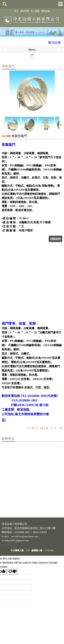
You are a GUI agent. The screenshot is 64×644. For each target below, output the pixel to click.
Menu (32, 50)
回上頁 (44, 428)
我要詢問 (55, 239)
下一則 (58, 428)
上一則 (30, 428)
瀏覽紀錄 (46, 11)
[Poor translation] (12, 572)
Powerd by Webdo (9, 545)
